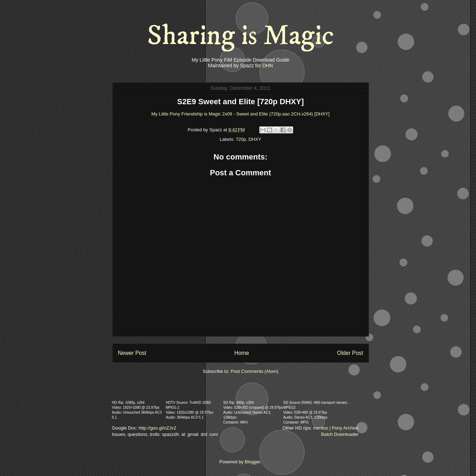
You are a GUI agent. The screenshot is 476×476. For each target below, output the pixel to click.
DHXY (255, 139)
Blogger (253, 462)
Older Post (350, 353)
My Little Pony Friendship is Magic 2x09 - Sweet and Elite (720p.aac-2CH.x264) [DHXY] (241, 114)
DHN (267, 65)
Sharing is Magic (241, 36)
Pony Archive (345, 428)
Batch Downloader (340, 434)
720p (241, 139)
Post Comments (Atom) (255, 371)
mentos (320, 428)
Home (242, 353)
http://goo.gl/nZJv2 (157, 428)
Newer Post (132, 353)
